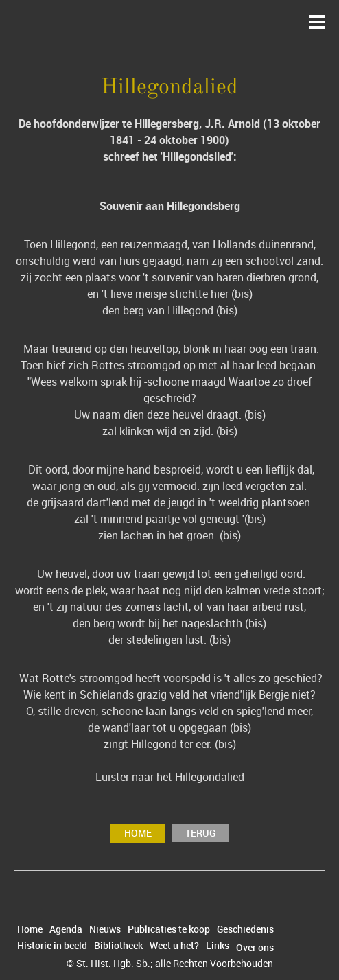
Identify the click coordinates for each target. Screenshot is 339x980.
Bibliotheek (118, 946)
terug (200, 833)
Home (138, 833)
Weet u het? (174, 946)
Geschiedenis (245, 929)
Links (218, 946)
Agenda (66, 929)
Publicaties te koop (169, 929)
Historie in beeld (52, 946)
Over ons (255, 948)
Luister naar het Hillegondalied (170, 777)
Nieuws (105, 929)
